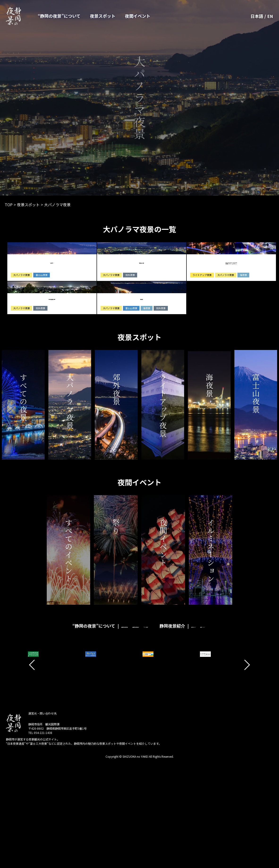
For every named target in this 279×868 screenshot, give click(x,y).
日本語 (257, 16)
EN (270, 16)
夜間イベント (138, 16)
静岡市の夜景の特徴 (80, 722)
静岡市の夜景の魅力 (121, 722)
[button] (32, 761)
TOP (9, 205)
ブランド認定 (156, 722)
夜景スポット (103, 16)
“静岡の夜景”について (59, 16)
